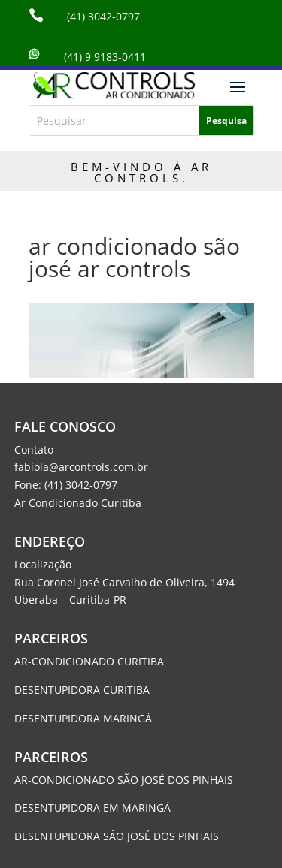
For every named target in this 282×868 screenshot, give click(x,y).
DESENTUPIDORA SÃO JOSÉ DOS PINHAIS (118, 836)
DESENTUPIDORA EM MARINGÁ (92, 808)
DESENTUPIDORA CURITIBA (82, 690)
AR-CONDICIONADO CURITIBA (89, 661)
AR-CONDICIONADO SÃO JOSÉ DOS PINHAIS (124, 780)
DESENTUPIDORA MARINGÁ (83, 718)
